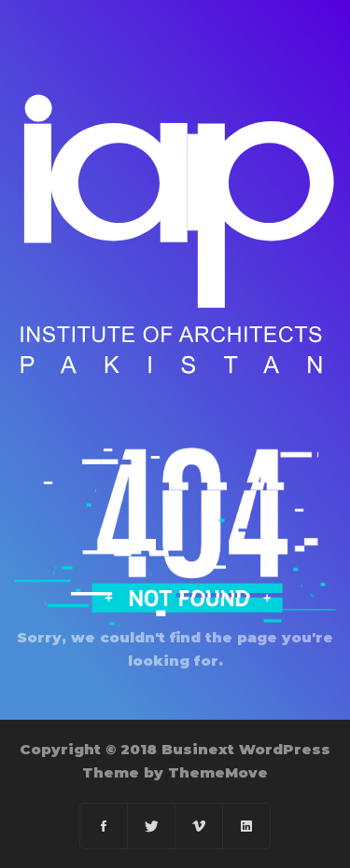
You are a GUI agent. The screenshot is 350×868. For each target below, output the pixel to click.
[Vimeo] (199, 826)
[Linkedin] (246, 826)
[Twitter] (152, 826)
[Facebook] (104, 826)
